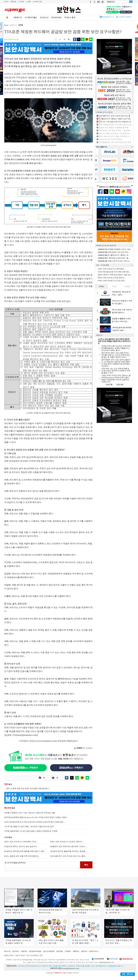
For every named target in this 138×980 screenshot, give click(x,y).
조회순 (101, 286)
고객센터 (68, 951)
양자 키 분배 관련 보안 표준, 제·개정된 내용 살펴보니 (28, 788)
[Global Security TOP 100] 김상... (111, 139)
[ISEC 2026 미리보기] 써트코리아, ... (112, 278)
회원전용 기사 (108, 17)
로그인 (6, 2)
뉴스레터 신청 (37, 2)
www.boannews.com (47, 741)
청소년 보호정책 (49, 951)
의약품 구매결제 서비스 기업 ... (115, 249)
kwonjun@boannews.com (70, 968)
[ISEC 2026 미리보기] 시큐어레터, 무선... (21, 842)
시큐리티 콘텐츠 (125, 17)
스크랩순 (127, 286)
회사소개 (7, 951)
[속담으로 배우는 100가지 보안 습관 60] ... (21, 846)
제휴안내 (76, 951)
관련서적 (84, 951)
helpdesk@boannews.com (107, 962)
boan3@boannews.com (27, 735)
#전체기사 (18, 17)
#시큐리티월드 (31, 17)
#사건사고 (44, 17)
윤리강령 (59, 951)
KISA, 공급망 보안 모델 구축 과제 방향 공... (22, 856)
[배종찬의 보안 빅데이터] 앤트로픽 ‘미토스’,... (69, 846)
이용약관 (24, 951)
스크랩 (28, 2)
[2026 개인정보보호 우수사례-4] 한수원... (114, 272)
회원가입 (13, 2)
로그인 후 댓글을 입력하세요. (42, 865)
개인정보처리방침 (35, 951)
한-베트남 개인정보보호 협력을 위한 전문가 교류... (25, 851)
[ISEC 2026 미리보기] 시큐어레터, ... (112, 269)
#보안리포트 (57, 17)
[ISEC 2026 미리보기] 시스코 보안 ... (112, 281)
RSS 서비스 (94, 951)
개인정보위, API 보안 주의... (114, 252)
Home (6, 25)
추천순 (114, 286)
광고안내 (16, 951)
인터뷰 (21, 25)
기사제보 (21, 2)
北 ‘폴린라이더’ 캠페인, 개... (114, 255)
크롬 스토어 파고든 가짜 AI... (114, 261)
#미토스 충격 (70, 17)
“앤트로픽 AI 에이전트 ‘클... (114, 258)
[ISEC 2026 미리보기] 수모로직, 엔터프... (67, 842)
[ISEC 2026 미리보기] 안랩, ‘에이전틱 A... (115, 136)
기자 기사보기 (83, 748)
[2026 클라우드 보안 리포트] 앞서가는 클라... (68, 856)
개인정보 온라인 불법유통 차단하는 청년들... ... (69, 851)
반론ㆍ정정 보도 (128, 974)
